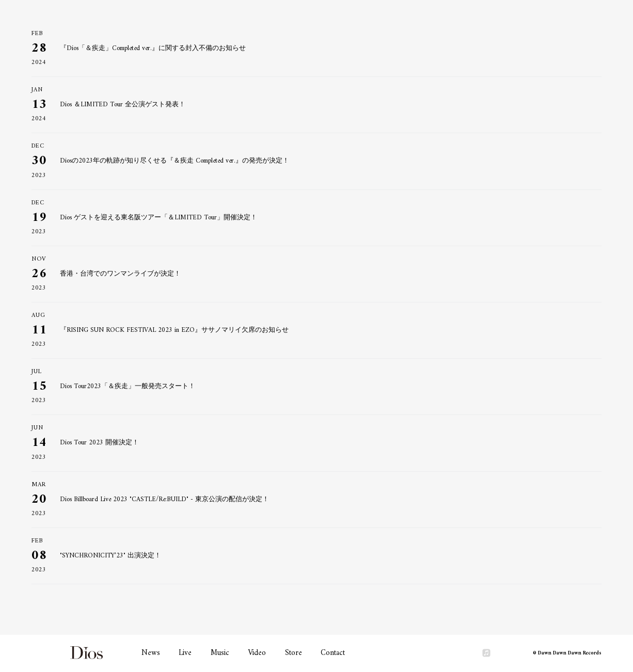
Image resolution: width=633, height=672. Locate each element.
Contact (333, 653)
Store (294, 653)
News (151, 653)
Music (220, 653)
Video (257, 653)
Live (185, 653)
